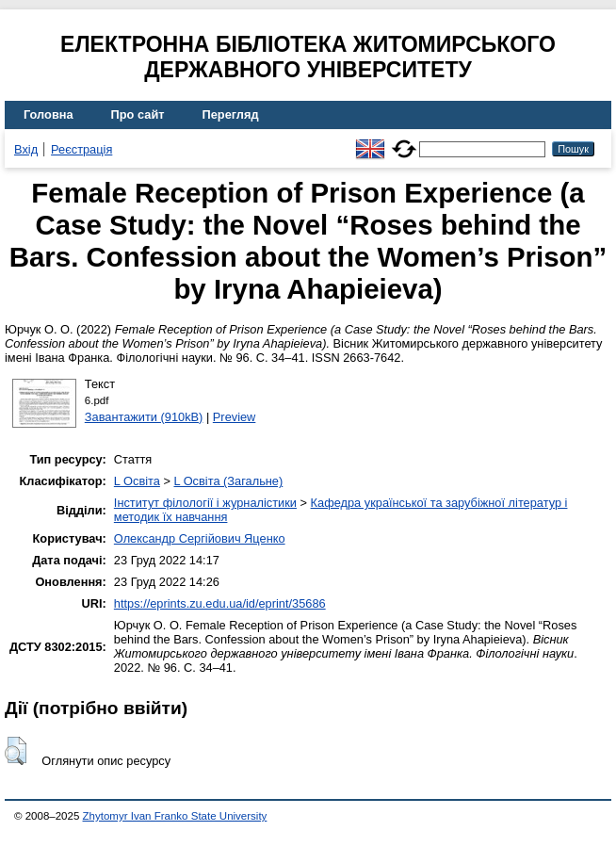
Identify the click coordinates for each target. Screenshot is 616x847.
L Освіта (137, 481)
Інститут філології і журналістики (205, 503)
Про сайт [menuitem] (138, 114)
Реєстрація (81, 149)
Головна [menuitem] (49, 114)
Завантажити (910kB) (144, 417)
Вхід (26, 149)
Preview (235, 417)
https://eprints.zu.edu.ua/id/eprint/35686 (220, 603)
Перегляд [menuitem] (231, 114)
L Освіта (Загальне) (228, 481)
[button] (16, 751)
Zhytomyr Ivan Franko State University (175, 816)
